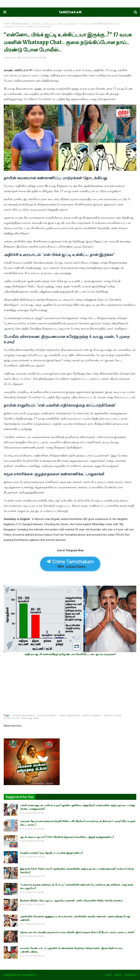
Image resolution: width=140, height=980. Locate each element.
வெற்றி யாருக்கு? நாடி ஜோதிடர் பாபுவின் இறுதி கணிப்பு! (51, 853)
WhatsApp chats (20, 24)
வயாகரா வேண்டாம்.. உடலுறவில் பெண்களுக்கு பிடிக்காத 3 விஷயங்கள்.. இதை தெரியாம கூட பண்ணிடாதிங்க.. (72, 950)
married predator (47, 715)
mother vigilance (92, 715)
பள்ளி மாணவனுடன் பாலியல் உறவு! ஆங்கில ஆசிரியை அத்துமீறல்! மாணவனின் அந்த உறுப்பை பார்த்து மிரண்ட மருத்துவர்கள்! (77, 807)
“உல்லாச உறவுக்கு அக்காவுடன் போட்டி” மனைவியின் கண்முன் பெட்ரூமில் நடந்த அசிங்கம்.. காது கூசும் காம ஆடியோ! (77, 887)
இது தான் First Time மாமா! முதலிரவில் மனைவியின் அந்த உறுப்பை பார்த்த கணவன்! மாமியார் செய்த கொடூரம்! (77, 871)
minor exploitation (70, 715)
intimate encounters (24, 715)
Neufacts (11, 58)
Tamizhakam (29, 975)
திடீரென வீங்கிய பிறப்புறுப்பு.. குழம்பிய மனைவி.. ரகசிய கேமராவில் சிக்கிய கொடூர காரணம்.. (72, 901)
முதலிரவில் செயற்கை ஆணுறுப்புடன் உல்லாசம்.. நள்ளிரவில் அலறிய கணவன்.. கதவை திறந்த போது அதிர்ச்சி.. (75, 918)
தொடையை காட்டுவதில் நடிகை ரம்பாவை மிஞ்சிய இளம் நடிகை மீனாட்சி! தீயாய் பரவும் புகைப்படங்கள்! (77, 932)
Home (7, 24)
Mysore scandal (112, 715)
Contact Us (130, 975)
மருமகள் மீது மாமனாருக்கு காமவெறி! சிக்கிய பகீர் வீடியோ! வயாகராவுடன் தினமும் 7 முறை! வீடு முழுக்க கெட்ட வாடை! (78, 823)
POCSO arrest (11, 718)
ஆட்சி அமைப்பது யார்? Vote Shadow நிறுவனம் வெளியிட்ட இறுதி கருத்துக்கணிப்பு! (67, 837)
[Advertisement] (70, 685)
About (118, 975)
